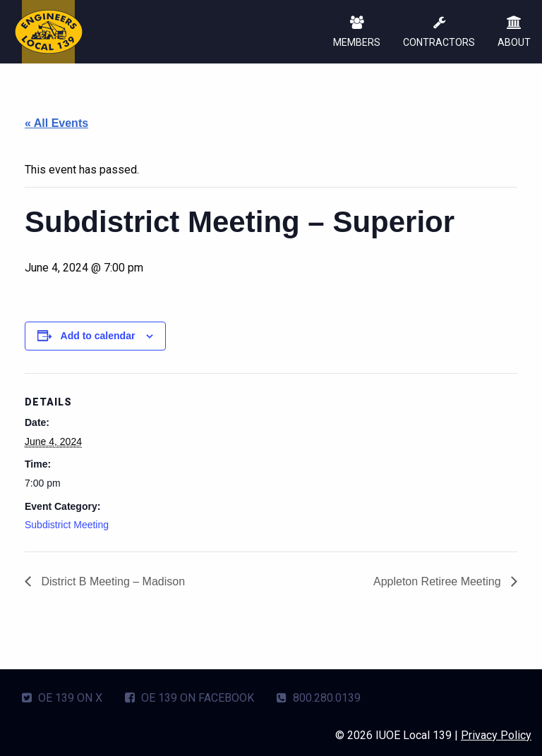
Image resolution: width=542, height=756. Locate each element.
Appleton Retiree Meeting (439, 581)
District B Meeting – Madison (112, 581)
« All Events (56, 123)
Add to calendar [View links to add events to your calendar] (98, 336)
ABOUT (514, 33)
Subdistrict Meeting (67, 525)
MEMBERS (357, 33)
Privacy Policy (496, 735)
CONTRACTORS (439, 33)
